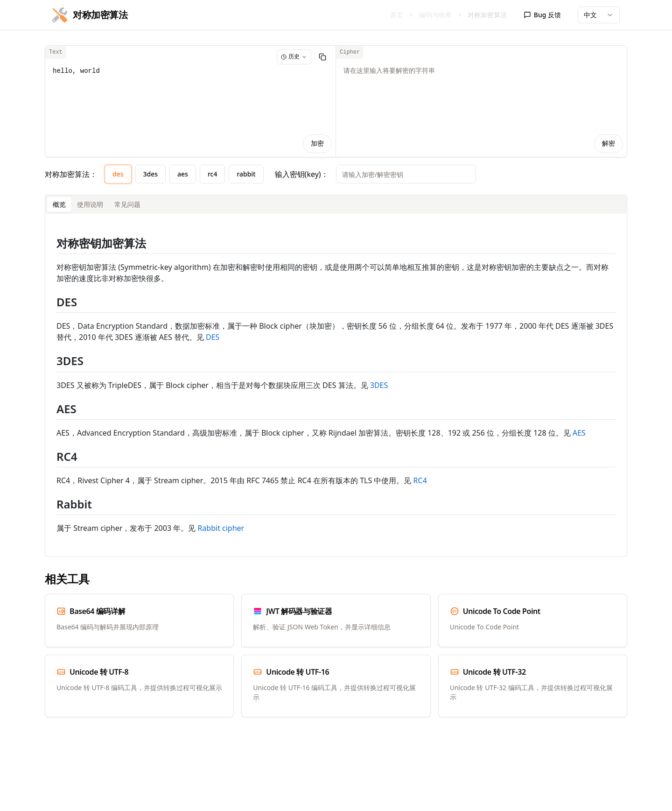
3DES (379, 385)
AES (579, 433)
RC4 (420, 480)
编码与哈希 (435, 15)
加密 (317, 144)
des (118, 174)
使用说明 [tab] (90, 204)
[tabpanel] (336, 385)
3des (151, 174)
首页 (397, 15)
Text (56, 52)
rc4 (213, 174)
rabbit (246, 174)
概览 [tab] (59, 204)
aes (183, 174)
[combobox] (599, 15)
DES (213, 337)
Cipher (350, 52)
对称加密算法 (487, 15)
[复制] (322, 57)
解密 (609, 144)
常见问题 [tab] (127, 204)
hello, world (190, 101)
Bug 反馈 (542, 15)
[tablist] (336, 205)
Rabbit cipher (221, 528)
